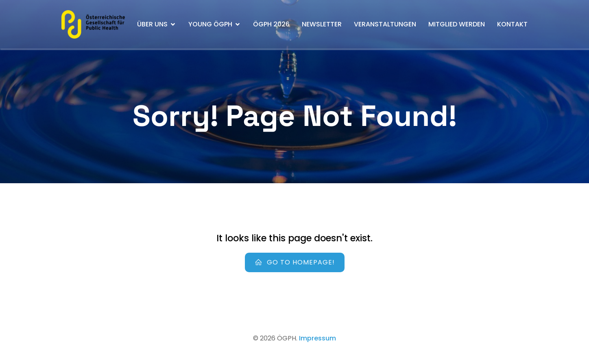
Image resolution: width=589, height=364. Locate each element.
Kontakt (512, 24)
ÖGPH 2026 (271, 24)
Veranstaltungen (385, 24)
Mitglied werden (457, 24)
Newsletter (322, 24)
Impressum (317, 338)
